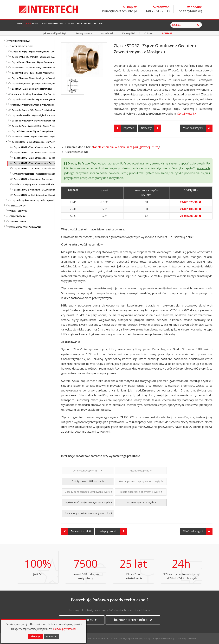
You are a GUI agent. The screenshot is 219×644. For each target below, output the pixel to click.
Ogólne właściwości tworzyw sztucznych (89, 502)
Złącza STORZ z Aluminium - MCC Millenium (35, 190)
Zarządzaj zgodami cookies (158, 639)
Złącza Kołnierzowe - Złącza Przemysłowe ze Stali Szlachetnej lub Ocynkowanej (51, 131)
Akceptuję (36, 636)
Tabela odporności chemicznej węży (141, 492)
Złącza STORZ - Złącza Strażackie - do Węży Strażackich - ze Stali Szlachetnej (51, 168)
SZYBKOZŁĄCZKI (17, 206)
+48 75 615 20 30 (158, 9)
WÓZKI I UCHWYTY (18, 211)
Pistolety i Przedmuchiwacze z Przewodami (33, 105)
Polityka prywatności (131, 639)
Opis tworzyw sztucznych (141, 502)
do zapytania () (190, 9)
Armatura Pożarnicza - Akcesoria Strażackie (35, 174)
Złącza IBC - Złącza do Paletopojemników (32, 89)
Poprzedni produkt (76, 531)
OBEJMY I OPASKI (17, 216)
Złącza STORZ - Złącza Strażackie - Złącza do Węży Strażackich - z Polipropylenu (53, 158)
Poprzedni (124, 128)
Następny (151, 128)
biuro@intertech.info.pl (119, 9)
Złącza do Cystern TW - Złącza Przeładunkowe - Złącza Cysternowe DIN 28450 (50, 110)
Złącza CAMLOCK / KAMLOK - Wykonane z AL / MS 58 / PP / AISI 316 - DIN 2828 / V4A (52, 57)
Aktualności (107, 33)
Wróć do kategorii (198, 128)
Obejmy (108, 25)
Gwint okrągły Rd (141, 471)
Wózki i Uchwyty (86, 25)
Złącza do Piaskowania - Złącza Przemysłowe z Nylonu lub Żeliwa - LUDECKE (49, 99)
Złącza (37, 25)
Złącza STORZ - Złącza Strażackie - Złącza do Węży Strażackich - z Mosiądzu (51, 163)
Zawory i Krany (129, 25)
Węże (23, 25)
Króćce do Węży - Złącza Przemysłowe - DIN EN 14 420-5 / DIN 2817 (44, 52)
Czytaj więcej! (186, 114)
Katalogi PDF (129, 33)
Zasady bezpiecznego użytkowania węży (89, 492)
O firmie (148, 33)
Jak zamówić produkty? (55, 33)
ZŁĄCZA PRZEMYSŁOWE (21, 46)
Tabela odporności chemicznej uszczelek (89, 513)
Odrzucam (51, 636)
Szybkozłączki (58, 25)
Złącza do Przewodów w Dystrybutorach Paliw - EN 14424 (40, 121)
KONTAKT (167, 33)
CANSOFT (191, 639)
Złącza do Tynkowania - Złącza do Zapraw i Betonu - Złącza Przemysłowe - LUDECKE (53, 200)
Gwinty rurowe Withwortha (88, 481)
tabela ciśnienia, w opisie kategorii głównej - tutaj (126, 147)
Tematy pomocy (84, 33)
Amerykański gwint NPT (88, 471)
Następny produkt (112, 531)
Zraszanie (152, 25)
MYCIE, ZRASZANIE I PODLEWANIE (25, 227)
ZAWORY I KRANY (18, 222)
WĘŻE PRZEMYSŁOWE (20, 41)
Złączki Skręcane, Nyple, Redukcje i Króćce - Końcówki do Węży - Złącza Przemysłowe (53, 78)
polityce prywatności (64, 629)
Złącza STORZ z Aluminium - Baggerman (33, 179)
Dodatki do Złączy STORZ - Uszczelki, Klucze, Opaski (39, 184)
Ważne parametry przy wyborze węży (141, 481)
